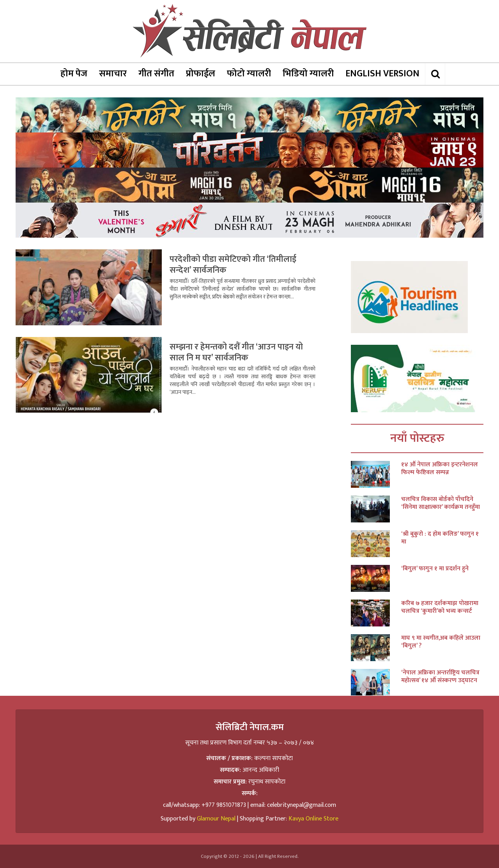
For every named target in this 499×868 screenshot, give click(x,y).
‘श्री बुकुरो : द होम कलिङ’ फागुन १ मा (440, 538)
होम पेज (74, 74)
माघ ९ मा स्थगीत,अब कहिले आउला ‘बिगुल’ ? (441, 642)
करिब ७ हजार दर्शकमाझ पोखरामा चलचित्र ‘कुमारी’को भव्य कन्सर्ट (440, 607)
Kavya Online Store (313, 819)
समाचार (113, 74)
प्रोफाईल (201, 74)
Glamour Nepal (216, 819)
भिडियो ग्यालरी (308, 74)
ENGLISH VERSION (382, 74)
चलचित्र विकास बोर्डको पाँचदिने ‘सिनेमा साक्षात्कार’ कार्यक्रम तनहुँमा (441, 503)
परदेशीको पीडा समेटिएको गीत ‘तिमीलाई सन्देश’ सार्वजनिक (233, 265)
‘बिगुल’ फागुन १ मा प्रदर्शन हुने (435, 569)
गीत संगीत (156, 74)
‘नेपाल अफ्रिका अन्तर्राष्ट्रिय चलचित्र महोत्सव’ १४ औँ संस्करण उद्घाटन (440, 677)
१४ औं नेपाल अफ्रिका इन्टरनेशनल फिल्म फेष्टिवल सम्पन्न (440, 469)
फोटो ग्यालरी (249, 74)
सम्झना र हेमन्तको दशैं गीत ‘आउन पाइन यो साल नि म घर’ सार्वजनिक (236, 352)
